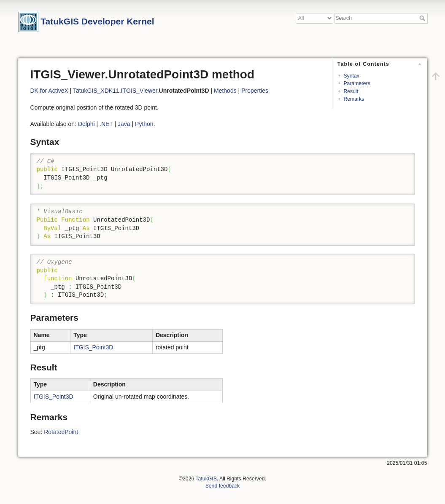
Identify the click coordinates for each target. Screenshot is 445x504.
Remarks (354, 99)
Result (351, 91)
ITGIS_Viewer (139, 91)
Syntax (351, 76)
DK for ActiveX (49, 91)
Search (423, 18)
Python (144, 124)
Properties (255, 91)
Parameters (357, 83)
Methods (225, 91)
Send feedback (223, 486)
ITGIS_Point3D (93, 347)
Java (124, 124)
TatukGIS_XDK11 (96, 91)
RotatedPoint (61, 432)
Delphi (86, 124)
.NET (106, 124)
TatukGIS (206, 479)
